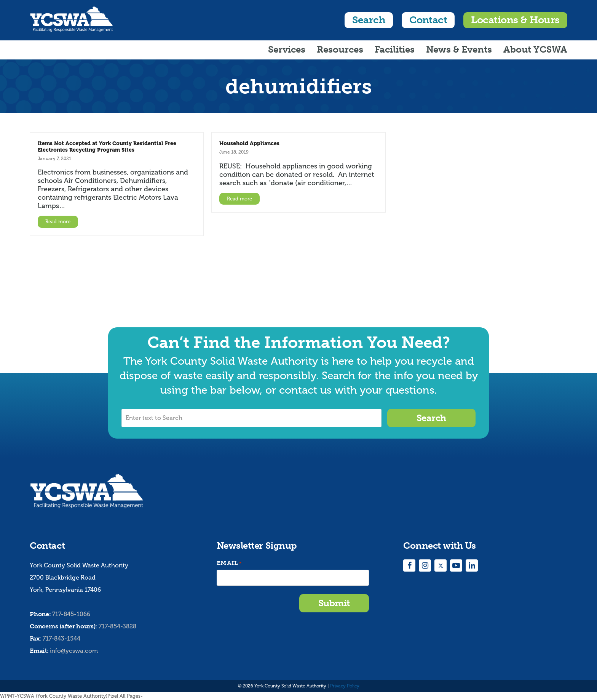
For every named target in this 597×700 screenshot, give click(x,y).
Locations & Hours (515, 20)
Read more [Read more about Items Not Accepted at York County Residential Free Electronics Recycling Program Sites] (58, 222)
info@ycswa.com (74, 651)
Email (229, 563)
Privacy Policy (345, 686)
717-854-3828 (117, 626)
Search (369, 20)
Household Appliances (249, 143)
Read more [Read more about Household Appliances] (239, 199)
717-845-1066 (71, 614)
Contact (428, 20)
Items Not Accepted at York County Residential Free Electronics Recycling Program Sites (107, 147)
